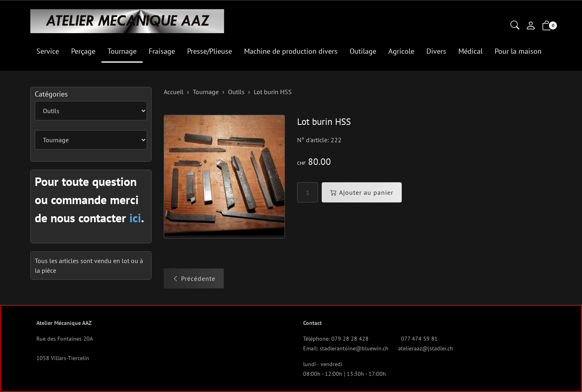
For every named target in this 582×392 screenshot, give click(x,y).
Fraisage (162, 51)
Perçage (83, 51)
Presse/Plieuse (210, 51)
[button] (515, 26)
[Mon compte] (531, 26)
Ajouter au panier (362, 192)
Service (48, 51)
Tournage (122, 51)
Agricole (401, 51)
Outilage (363, 51)
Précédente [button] (194, 278)
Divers (436, 51)
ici (135, 218)
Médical (470, 51)
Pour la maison (518, 51)
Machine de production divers (291, 51)
